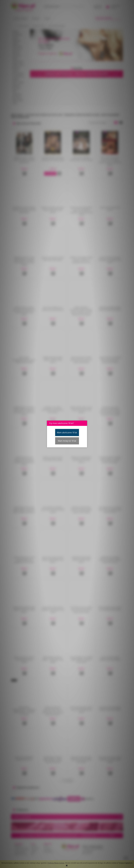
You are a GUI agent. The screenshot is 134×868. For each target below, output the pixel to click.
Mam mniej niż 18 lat (67, 441)
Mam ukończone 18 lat (67, 433)
